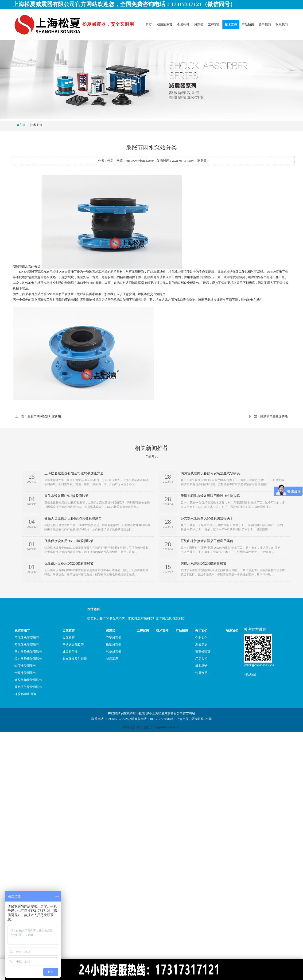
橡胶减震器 (114, 645)
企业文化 (201, 638)
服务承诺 (201, 666)
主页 (22, 125)
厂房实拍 (201, 659)
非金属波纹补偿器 (75, 659)
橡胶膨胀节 (165, 25)
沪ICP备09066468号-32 (259, 665)
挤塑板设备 (95, 618)
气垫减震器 (114, 652)
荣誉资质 (201, 673)
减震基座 (112, 659)
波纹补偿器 (70, 652)
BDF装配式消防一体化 (118, 618)
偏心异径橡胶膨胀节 (28, 659)
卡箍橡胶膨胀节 (25, 673)
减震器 (199, 25)
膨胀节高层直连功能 (274, 416)
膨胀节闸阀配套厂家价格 (44, 416)
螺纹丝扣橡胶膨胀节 (28, 680)
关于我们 (265, 25)
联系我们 (282, 25)
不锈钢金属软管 (73, 645)
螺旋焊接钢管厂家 (147, 618)
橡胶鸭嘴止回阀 (25, 694)
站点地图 (143, 727)
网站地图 (250, 674)
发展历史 (201, 645)
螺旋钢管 (179, 618)
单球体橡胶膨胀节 (27, 638)
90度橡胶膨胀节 (25, 666)
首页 (149, 25)
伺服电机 (166, 618)
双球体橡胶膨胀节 (27, 645)
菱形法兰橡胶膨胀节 (28, 687)
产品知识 (248, 25)
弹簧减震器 (114, 638)
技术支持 (231, 25)
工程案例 (214, 25)
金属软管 (183, 25)
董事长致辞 (203, 652)
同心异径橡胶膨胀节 (28, 652)
